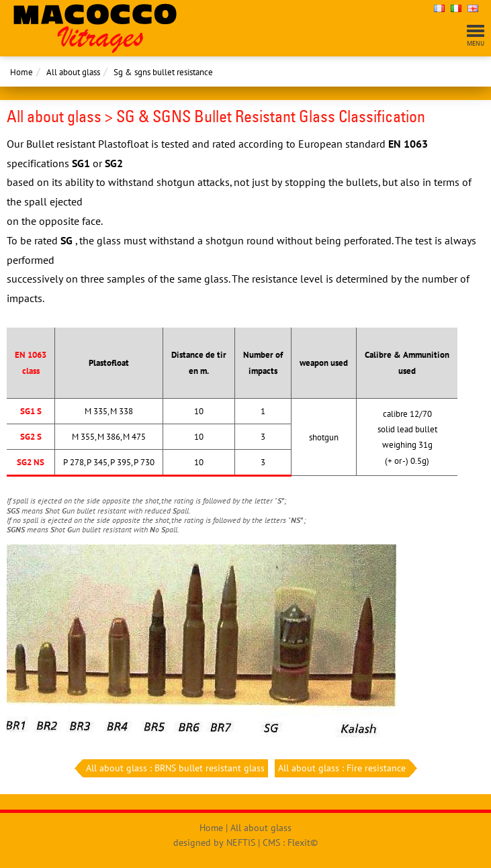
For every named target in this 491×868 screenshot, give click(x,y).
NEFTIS (241, 842)
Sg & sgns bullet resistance (163, 72)
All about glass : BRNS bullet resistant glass (174, 768)
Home (21, 72)
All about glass (73, 72)
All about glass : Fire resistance (344, 768)
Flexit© (303, 842)
